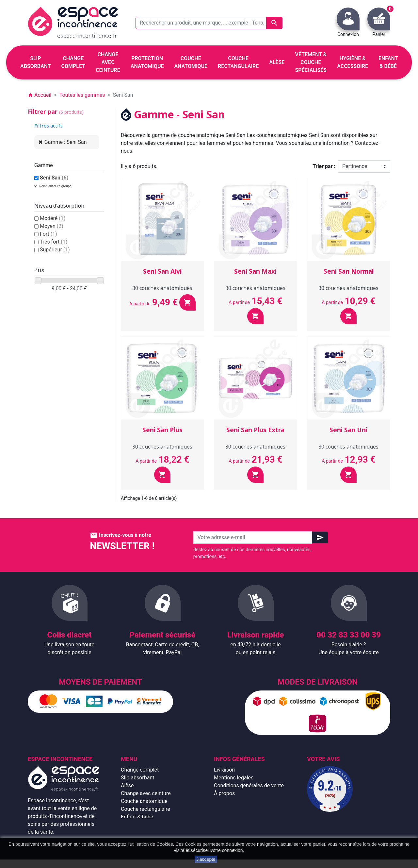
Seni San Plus (162, 430)
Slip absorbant (137, 778)
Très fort (54, 242)
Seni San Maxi (255, 271)
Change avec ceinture (146, 793)
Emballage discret (235, 809)
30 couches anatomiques (162, 288)
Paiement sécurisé (235, 801)
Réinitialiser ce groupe (55, 186)
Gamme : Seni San (66, 142)
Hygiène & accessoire (146, 825)
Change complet (140, 770)
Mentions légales (234, 778)
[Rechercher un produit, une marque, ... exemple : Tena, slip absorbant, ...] (209, 23)
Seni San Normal (349, 271)
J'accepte (206, 859)
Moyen (52, 226)
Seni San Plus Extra (255, 430)
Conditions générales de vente (249, 785)
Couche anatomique (144, 801)
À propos (224, 793)
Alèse (127, 785)
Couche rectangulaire (145, 809)
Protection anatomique (147, 833)
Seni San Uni (348, 430)
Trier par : (324, 166)
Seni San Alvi (162, 271)
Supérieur (55, 250)
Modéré (53, 218)
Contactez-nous (232, 817)
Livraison (224, 770)
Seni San (54, 178)
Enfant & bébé (137, 817)
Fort (48, 234)
